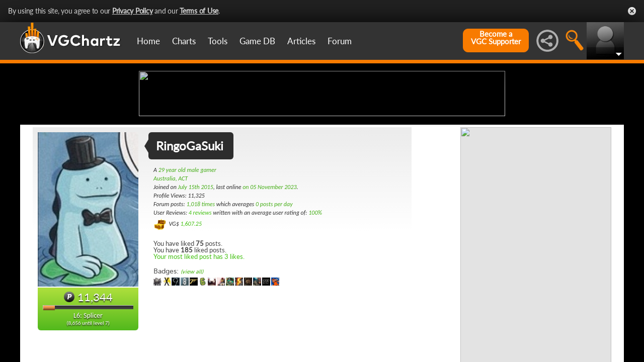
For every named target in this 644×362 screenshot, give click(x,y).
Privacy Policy (133, 11)
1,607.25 (191, 303)
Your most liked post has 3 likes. (199, 336)
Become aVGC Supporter (496, 38)
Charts (184, 41)
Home (148, 41)
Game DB (257, 41)
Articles (301, 41)
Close (632, 11)
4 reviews (200, 292)
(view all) (192, 351)
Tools (218, 41)
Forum (340, 41)
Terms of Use (199, 11)
